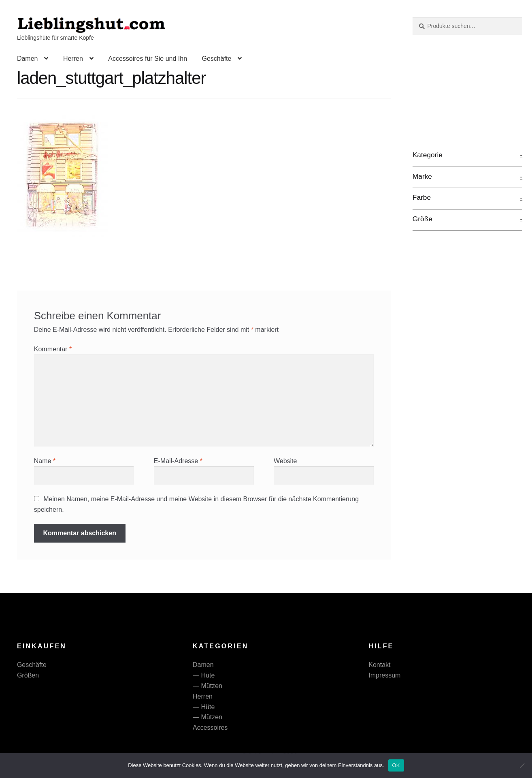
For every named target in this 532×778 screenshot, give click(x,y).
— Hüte (204, 675)
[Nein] (522, 765)
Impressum (384, 675)
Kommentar (53, 349)
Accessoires (210, 728)
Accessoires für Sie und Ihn (148, 59)
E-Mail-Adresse (178, 461)
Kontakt (379, 665)
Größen (28, 675)
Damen (28, 59)
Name (45, 461)
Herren (73, 59)
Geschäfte (216, 59)
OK (396, 765)
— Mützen (207, 686)
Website (285, 461)
